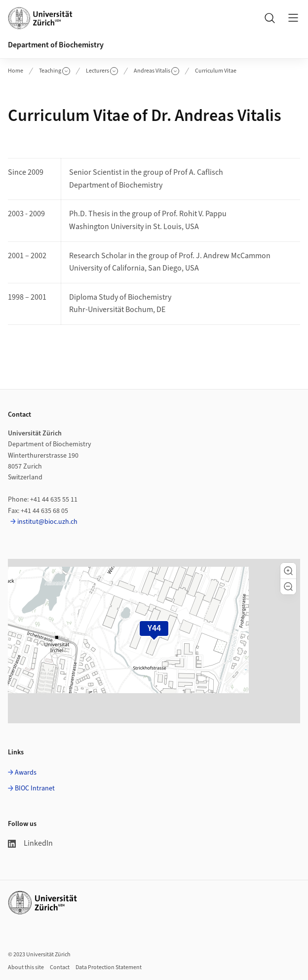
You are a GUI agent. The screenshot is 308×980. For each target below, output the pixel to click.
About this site (26, 967)
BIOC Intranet (35, 788)
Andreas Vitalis (156, 71)
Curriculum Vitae (216, 71)
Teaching (55, 71)
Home (16, 71)
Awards (26, 773)
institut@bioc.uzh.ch (47, 522)
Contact (60, 967)
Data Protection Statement (109, 967)
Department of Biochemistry (56, 45)
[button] (288, 571)
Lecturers (102, 71)
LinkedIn (30, 843)
